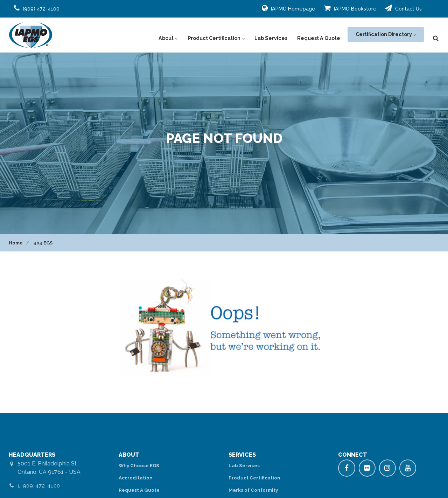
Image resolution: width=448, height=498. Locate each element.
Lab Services (273, 35)
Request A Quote (318, 35)
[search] (436, 35)
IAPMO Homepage (289, 8)
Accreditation (136, 478)
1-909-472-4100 (39, 486)
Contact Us (403, 8)
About (173, 35)
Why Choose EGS (140, 465)
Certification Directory (385, 35)
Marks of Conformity (254, 490)
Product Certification (220, 35)
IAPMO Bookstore (350, 8)
